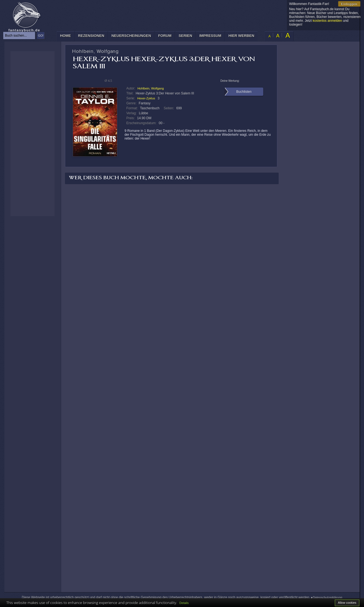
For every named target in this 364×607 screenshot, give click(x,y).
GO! (41, 36)
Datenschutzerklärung (328, 597)
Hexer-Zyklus (146, 98)
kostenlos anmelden (327, 21)
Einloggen (349, 4)
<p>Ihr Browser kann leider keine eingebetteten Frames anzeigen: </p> (32, 134)
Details (184, 603)
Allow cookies (347, 603)
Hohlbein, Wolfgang (151, 88)
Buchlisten (244, 92)
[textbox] (19, 36)
